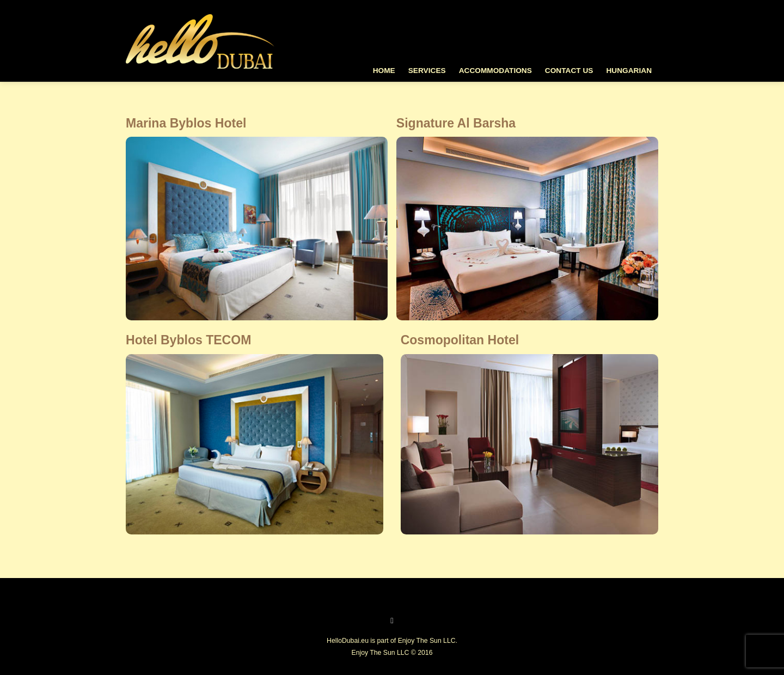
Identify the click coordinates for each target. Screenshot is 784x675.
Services (427, 71)
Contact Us (569, 71)
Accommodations (495, 71)
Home (384, 71)
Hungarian (629, 71)
